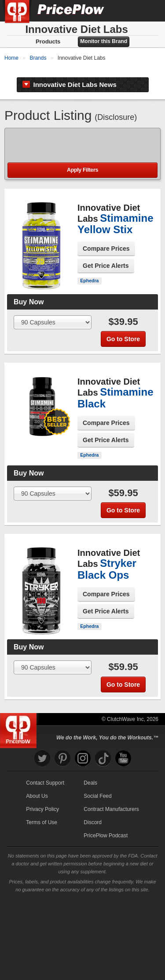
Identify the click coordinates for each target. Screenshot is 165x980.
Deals (90, 836)
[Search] (129, 11)
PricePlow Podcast (106, 888)
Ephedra (89, 333)
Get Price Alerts (106, 318)
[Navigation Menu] (149, 11)
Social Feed (97, 849)
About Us (37, 849)
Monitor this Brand (104, 41)
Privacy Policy (42, 862)
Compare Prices (106, 301)
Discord (93, 875)
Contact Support (45, 836)
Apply (82, 223)
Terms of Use (42, 875)
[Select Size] (53, 375)
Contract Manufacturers (111, 862)
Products (48, 41)
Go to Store (123, 392)
